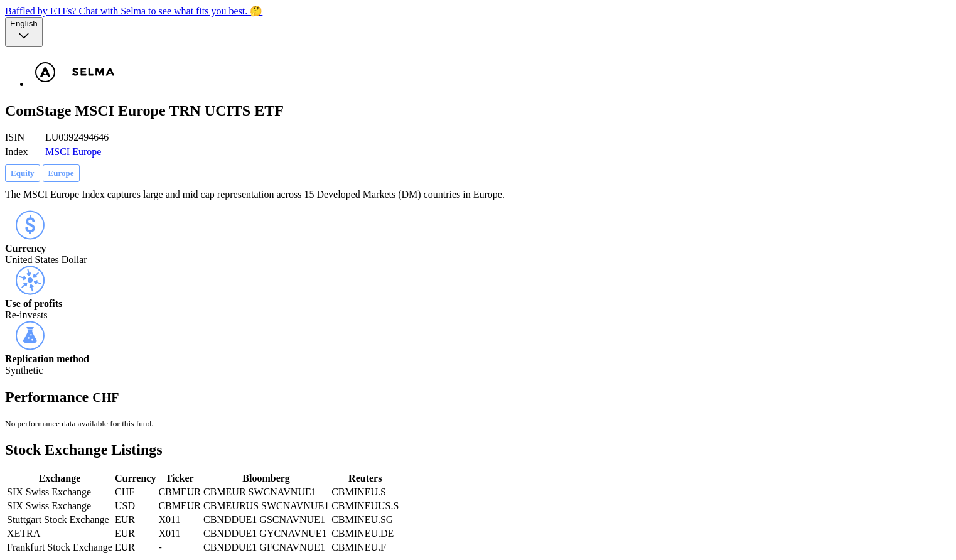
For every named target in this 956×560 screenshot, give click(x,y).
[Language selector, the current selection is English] (24, 32)
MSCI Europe (73, 152)
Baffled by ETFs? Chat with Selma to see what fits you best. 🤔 (134, 11)
